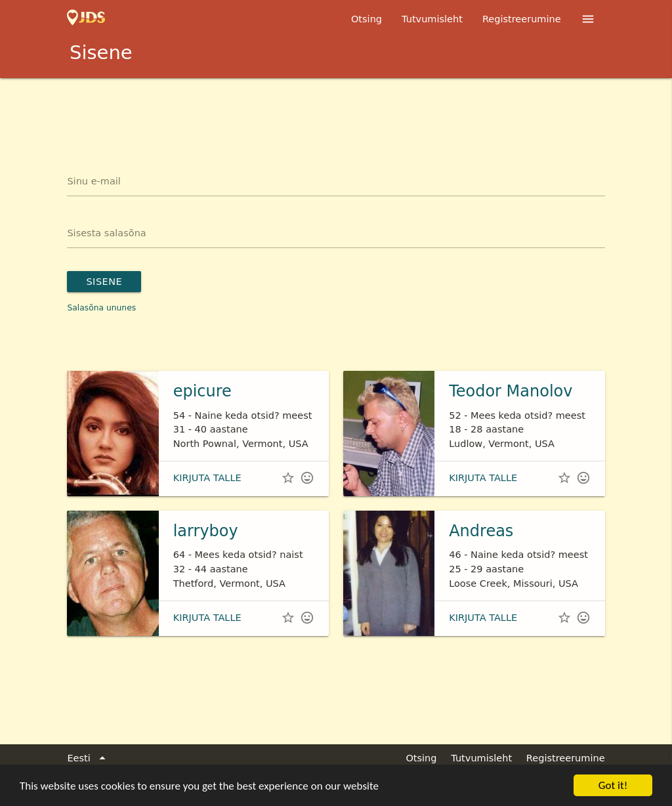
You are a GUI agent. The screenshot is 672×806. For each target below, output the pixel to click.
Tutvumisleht (432, 19)
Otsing (367, 19)
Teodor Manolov (511, 391)
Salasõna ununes (101, 308)
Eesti (88, 759)
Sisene (104, 282)
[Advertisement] (336, 114)
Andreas (481, 531)
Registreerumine (522, 19)
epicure (202, 391)
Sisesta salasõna (106, 233)
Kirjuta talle (207, 478)
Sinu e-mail (94, 181)
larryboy (206, 531)
